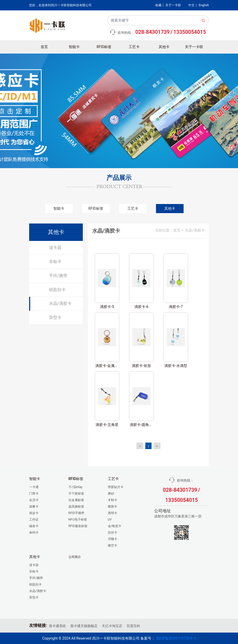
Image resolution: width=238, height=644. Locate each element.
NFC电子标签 (78, 520)
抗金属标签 (76, 500)
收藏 (158, 5)
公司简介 (75, 557)
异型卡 (55, 317)
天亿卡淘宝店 (112, 626)
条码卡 (34, 533)
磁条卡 (34, 526)
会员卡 (34, 500)
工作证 (34, 520)
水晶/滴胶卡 (60, 303)
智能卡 (74, 47)
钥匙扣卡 (57, 290)
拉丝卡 (112, 533)
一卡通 (34, 487)
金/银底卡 (115, 526)
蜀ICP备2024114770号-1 (176, 638)
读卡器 (55, 248)
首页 (44, 47)
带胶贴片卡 (116, 487)
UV (110, 520)
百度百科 (133, 626)
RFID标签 (104, 47)
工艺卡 (134, 47)
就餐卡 (34, 507)
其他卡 (164, 47)
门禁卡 (34, 494)
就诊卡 (34, 513)
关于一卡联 (173, 5)
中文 (191, 5)
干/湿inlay (76, 487)
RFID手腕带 (76, 513)
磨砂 (111, 494)
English (204, 5)
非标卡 (55, 262)
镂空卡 (112, 546)
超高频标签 (76, 507)
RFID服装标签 (78, 526)
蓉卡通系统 (57, 626)
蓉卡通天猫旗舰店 (84, 626)
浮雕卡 (112, 539)
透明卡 (112, 513)
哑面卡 (112, 507)
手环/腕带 (58, 276)
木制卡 (112, 500)
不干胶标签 (76, 494)
